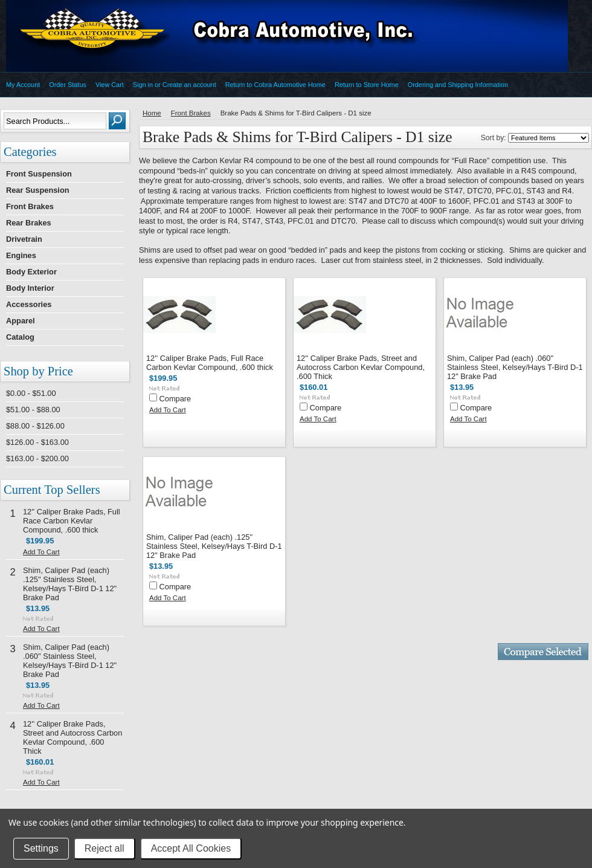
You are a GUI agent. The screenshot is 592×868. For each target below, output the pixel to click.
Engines (21, 255)
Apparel (21, 321)
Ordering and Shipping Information (458, 85)
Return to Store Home (367, 85)
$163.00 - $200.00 (37, 458)
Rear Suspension (38, 190)
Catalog (20, 337)
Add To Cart (41, 552)
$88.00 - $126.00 (35, 426)
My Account (23, 85)
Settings (41, 848)
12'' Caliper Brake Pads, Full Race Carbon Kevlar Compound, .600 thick (72, 521)
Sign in (143, 85)
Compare (175, 399)
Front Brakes (30, 206)
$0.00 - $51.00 (31, 393)
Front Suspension (39, 174)
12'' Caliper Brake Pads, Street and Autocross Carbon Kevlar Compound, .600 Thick (72, 737)
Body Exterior (31, 272)
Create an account (189, 85)
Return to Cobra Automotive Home (275, 85)
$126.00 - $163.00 (37, 442)
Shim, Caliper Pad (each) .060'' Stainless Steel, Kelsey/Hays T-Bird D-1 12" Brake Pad (70, 661)
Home (152, 113)
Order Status (68, 85)
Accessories (29, 304)
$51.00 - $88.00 (33, 410)
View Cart (110, 85)
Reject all (105, 848)
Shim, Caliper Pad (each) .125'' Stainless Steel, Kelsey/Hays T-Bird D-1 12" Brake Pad (70, 584)
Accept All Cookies (191, 848)
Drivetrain (24, 239)
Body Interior (30, 288)
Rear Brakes (29, 223)
